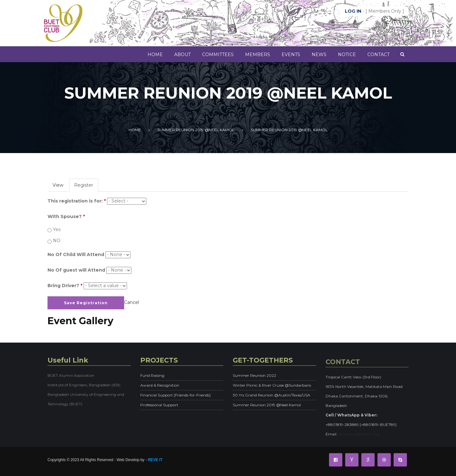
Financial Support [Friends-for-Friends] (175, 395)
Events (291, 55)
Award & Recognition (160, 385)
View (58, 185)
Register (86, 187)
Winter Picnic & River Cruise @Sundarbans (272, 385)
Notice (347, 55)
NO (57, 241)
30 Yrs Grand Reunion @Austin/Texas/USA (272, 395)
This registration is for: (77, 201)
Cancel (132, 302)
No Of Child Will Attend (76, 254)
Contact (378, 55)
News (319, 55)
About (182, 55)
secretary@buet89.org (359, 437)
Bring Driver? (65, 286)
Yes (57, 229)
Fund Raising (152, 375)
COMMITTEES (218, 55)
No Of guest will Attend (76, 270)
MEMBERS (258, 55)
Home (155, 55)
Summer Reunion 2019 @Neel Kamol (196, 130)
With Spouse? (66, 216)
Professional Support (159, 405)
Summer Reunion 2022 (254, 375)
